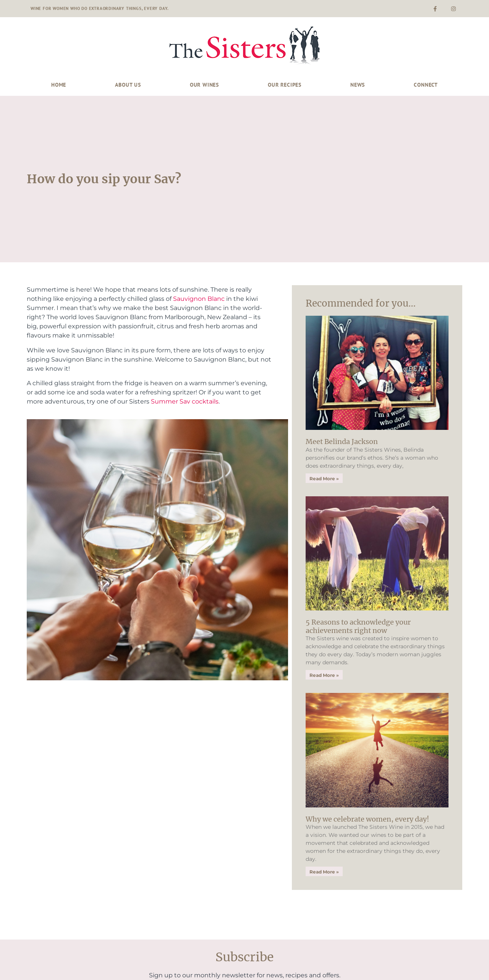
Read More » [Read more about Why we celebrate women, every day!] (324, 872)
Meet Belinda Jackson (342, 442)
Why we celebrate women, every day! (367, 819)
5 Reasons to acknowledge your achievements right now (358, 626)
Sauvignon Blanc (199, 299)
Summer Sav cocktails (185, 401)
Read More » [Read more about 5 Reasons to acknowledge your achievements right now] (324, 675)
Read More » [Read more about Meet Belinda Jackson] (324, 479)
